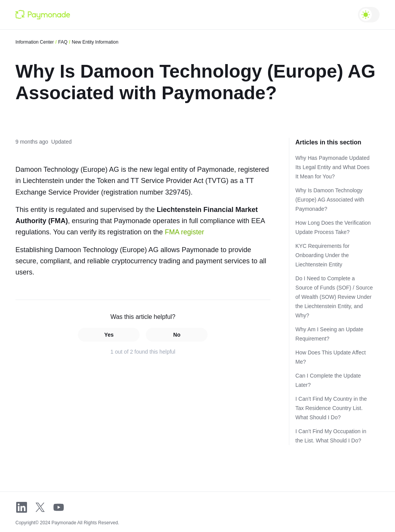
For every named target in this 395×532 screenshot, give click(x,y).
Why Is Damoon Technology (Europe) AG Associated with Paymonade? (330, 200)
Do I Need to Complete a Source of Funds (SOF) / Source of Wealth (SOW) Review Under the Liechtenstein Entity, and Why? (334, 297)
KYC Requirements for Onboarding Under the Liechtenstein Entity (322, 255)
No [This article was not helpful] (177, 335)
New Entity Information (95, 42)
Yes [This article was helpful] (109, 335)
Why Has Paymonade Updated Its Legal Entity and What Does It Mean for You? (333, 167)
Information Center (35, 42)
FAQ (63, 42)
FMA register (184, 232)
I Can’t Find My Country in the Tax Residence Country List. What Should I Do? (331, 408)
